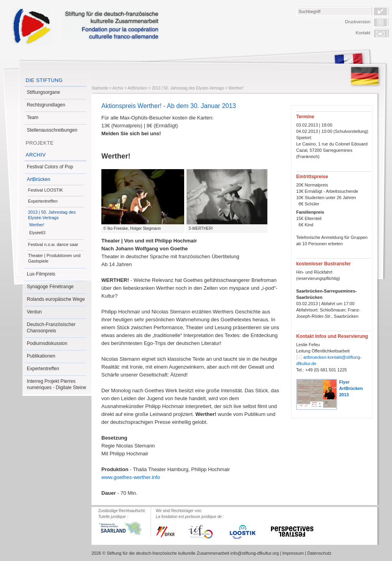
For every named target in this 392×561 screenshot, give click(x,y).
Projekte (40, 143)
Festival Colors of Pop (50, 167)
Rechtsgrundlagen (46, 105)
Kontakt (363, 33)
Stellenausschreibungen (52, 130)
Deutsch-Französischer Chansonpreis (51, 328)
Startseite (100, 88)
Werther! (37, 225)
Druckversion (358, 22)
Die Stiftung (44, 80)
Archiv (36, 155)
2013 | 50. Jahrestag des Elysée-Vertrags (52, 215)
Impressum (293, 553)
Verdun (34, 312)
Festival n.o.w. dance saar (53, 244)
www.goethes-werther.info (131, 477)
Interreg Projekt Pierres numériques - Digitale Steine (57, 384)
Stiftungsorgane (43, 92)
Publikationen (41, 356)
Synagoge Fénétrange (50, 287)
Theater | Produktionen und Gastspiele (54, 258)
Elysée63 (37, 233)
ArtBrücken (38, 179)
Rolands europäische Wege (56, 299)
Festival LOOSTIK (46, 190)
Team (33, 117)
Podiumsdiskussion (47, 343)
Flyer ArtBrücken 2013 (351, 388)
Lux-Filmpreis (41, 274)
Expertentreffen (43, 201)
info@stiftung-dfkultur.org (254, 553)
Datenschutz (319, 553)
